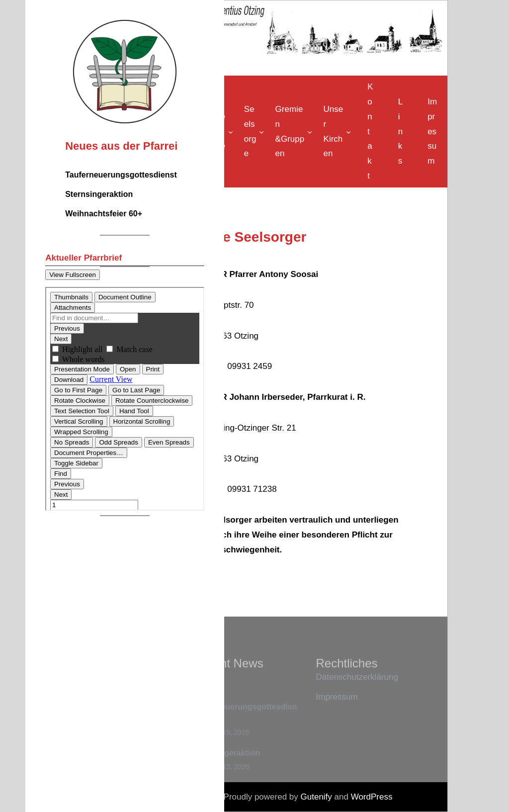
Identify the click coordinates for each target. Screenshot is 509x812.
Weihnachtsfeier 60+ (104, 214)
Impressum (337, 697)
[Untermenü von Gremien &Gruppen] (293, 132)
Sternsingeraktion (99, 194)
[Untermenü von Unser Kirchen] (336, 132)
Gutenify (318, 797)
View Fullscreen (73, 275)
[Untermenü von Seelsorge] (253, 132)
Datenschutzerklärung (357, 677)
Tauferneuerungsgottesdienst (121, 175)
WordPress (372, 797)
